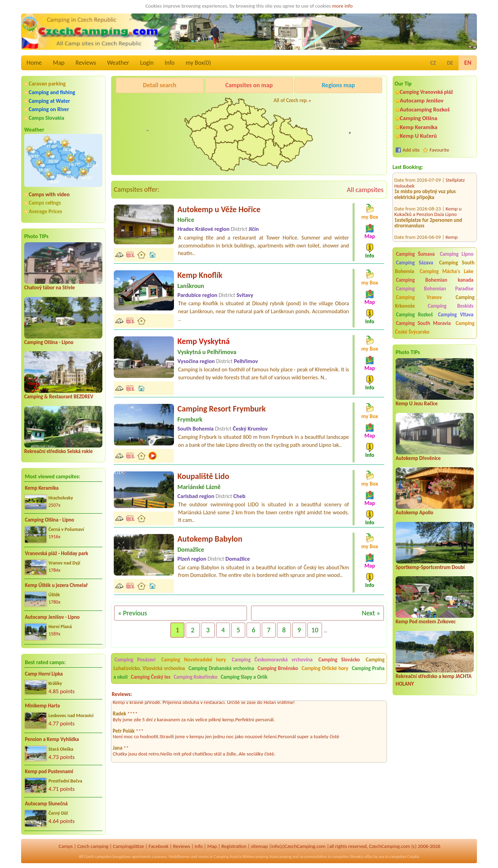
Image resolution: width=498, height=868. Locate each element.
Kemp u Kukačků (337, 103)
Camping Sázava (414, 263)
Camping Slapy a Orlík (244, 677)
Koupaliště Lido (203, 476)
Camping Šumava (415, 254)
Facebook (158, 846)
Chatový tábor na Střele (49, 288)
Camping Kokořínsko (196, 677)
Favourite (439, 150)
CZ (433, 63)
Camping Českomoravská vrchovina (272, 660)
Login (147, 63)
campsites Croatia (404, 857)
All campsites (365, 190)
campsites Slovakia (348, 857)
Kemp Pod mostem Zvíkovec (426, 622)
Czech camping (93, 846)
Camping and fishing (52, 92)
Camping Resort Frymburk (222, 409)
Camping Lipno (457, 254)
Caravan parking (47, 84)
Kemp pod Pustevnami (49, 771)
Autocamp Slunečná (46, 804)
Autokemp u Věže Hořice (219, 209)
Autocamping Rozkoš (425, 110)
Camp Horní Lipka (44, 674)
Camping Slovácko (339, 660)
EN (468, 63)
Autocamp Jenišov (422, 101)
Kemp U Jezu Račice (417, 404)
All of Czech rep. (291, 100)
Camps (66, 846)
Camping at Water (49, 101)
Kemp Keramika (42, 488)
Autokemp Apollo (414, 513)
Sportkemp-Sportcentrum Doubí (430, 567)
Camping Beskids (451, 306)
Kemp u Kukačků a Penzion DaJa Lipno (428, 203)
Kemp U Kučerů (418, 136)
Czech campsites (98, 857)
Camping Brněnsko (278, 668)
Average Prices (45, 211)
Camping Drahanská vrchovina (221, 668)
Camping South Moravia (423, 323)
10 (315, 630)
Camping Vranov (419, 297)
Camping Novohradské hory (193, 660)
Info (170, 63)
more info (342, 6)
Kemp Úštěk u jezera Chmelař (56, 585)
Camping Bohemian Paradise (435, 289)
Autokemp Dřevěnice (418, 458)
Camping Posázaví (135, 660)
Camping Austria (228, 857)
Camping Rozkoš (414, 315)
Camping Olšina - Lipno (49, 342)
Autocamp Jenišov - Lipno (52, 617)
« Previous (132, 613)
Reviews (86, 63)
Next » (371, 613)
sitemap (260, 846)
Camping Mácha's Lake (447, 271)
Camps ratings (45, 203)
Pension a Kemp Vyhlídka (52, 739)
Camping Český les (150, 677)
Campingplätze (129, 846)
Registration (234, 846)
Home (34, 63)
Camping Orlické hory (325, 668)
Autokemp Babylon (210, 539)
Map (59, 63)
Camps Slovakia (47, 118)
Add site (411, 150)
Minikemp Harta (42, 706)
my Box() (198, 63)
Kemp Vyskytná (204, 341)
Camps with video (49, 194)
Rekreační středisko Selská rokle (58, 451)
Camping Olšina (418, 118)
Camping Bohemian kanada (435, 280)
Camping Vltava (456, 315)
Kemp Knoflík (200, 275)
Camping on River (49, 109)
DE (450, 63)
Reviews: (122, 694)
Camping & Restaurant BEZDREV (59, 397)
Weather (118, 63)
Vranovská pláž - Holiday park (57, 553)
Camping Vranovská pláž (426, 92)
